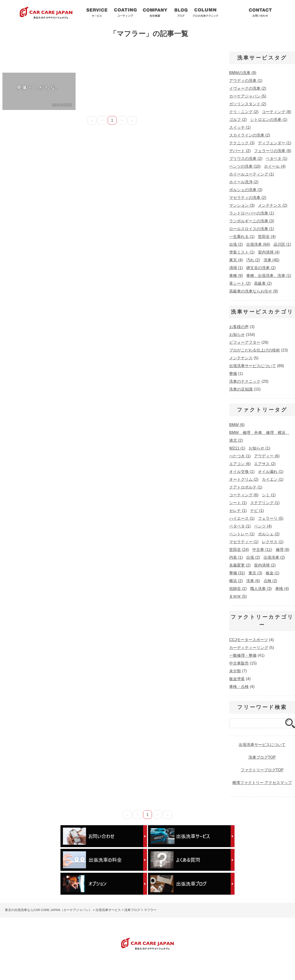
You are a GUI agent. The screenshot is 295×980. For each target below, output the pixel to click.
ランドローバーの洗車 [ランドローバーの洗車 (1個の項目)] (252, 213)
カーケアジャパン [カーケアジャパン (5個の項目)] (248, 96)
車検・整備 (161, 969)
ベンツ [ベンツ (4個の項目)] (263, 526)
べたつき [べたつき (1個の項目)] (240, 456)
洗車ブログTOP (262, 757)
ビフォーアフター (245, 342)
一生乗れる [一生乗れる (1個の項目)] (242, 237)
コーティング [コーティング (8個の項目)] (276, 112)
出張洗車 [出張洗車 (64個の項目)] (258, 244)
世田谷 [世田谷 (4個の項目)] (267, 237)
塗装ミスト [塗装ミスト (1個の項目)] (242, 252)
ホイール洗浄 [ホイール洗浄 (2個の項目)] (244, 182)
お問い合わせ (260, 12)
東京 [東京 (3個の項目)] (255, 573)
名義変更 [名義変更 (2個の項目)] (240, 565)
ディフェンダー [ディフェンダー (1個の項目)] (275, 143)
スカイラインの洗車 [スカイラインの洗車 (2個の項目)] (250, 135)
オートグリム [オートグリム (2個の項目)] (244, 479)
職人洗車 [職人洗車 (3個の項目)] (261, 589)
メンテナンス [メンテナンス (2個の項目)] (273, 205)
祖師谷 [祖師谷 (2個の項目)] (238, 589)
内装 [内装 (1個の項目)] (236, 557)
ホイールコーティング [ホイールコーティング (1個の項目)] (252, 174)
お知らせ (237, 335)
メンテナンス (241, 358)
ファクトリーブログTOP (262, 770)
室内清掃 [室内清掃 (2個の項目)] (265, 565)
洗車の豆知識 (241, 389)
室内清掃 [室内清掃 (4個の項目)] (269, 252)
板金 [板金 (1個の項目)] (273, 573)
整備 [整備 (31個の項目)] (237, 573)
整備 (233, 374)
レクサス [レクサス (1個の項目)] (273, 542)
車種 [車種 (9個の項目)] (236, 276)
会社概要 (155, 12)
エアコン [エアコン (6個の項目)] (240, 464)
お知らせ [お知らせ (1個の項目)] (259, 448)
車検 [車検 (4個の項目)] (282, 589)
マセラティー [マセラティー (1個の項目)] (244, 542)
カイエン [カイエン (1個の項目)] (273, 479)
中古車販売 (239, 663)
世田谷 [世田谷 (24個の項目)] (239, 550)
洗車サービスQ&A (232, 12)
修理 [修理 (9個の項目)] (283, 550)
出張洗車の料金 (195, 964)
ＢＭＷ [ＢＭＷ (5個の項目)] (238, 596)
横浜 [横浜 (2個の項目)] (236, 581)
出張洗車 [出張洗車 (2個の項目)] (274, 557)
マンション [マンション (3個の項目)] (242, 205)
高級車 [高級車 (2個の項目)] (263, 283)
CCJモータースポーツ (249, 640)
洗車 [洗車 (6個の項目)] (253, 581)
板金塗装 (237, 679)
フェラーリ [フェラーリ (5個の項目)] (271, 518)
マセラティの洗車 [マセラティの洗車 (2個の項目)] (248, 198)
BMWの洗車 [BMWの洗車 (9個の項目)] (243, 73)
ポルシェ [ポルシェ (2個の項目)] (269, 534)
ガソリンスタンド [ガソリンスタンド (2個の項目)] (248, 104)
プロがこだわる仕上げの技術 (255, 350)
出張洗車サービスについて (253, 366)
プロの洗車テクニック (158, 964)
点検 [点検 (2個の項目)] (270, 581)
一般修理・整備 (243, 655)
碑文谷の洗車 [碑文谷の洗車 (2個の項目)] (261, 268)
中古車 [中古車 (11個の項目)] (262, 550)
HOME (6, 964)
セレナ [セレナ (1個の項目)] (238, 511)
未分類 (235, 671)
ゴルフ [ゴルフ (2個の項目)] (238, 120)
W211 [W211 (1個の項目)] (237, 448)
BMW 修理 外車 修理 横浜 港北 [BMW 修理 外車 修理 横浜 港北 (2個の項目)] (259, 436)
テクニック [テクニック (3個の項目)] (242, 143)
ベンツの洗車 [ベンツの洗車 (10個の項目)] (245, 166)
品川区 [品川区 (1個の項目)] (282, 244)
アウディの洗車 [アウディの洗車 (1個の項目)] (246, 81)
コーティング (125, 12)
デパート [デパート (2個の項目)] (240, 151)
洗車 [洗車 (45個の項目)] (271, 260)
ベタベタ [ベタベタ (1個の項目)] (276, 159)
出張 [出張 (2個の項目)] (236, 244)
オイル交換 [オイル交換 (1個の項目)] (242, 472)
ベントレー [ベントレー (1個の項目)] (242, 534)
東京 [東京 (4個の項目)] (236, 260)
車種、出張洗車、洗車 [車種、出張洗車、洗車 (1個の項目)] (269, 276)
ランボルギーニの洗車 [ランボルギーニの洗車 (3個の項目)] (252, 221)
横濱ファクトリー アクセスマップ (262, 783)
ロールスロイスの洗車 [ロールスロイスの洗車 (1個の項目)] (252, 229)
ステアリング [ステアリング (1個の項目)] (265, 503)
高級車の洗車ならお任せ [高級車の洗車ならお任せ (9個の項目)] (254, 291)
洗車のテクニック (245, 381)
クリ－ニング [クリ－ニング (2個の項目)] (244, 112)
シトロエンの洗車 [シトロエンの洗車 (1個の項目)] (269, 120)
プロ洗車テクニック (205, 12)
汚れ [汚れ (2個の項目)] (253, 260)
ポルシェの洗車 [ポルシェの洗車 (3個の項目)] (246, 190)
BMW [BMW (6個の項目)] (237, 425)
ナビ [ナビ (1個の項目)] (257, 511)
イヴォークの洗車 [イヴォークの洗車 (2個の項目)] (248, 88)
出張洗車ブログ (121, 964)
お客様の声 (239, 327)
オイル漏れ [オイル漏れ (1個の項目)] (271, 472)
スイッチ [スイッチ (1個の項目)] (240, 127)
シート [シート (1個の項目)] (238, 503)
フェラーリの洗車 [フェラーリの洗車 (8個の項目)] (273, 151)
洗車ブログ (181, 12)
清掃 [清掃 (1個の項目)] (236, 268)
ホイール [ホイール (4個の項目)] (275, 166)
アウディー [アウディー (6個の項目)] (267, 456)
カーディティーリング (249, 648)
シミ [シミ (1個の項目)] (269, 495)
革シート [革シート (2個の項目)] (240, 283)
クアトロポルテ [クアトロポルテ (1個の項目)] (246, 487)
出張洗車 (97, 12)
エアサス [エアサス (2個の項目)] (265, 464)
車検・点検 (239, 687)
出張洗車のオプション (233, 964)
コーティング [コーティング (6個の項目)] (244, 495)
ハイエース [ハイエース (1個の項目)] (242, 518)
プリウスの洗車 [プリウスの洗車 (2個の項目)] (246, 159)
